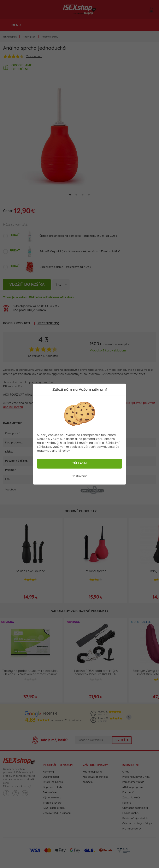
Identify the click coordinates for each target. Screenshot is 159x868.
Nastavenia (79, 476)
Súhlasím (79, 463)
